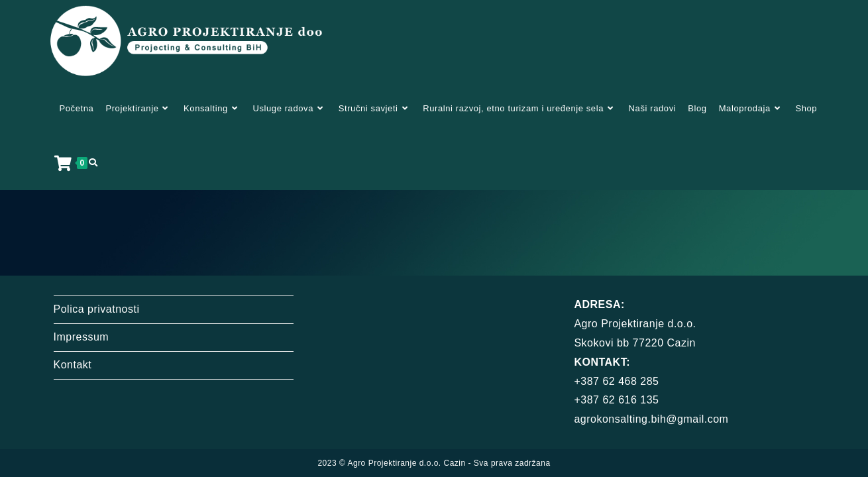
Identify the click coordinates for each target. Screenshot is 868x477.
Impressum (81, 318)
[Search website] (93, 163)
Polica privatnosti (97, 290)
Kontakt (73, 345)
